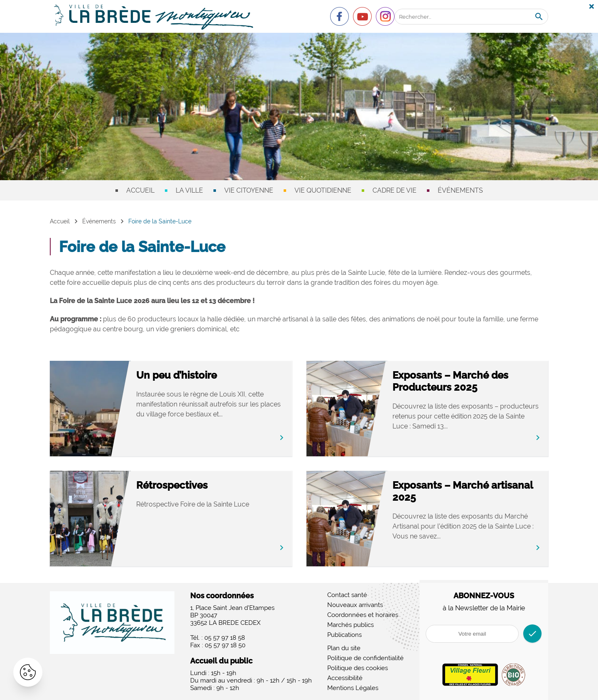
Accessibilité (345, 678)
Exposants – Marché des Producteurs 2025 (450, 381)
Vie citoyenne (249, 190)
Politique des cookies (358, 668)
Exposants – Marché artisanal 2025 (463, 491)
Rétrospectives (172, 485)
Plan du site (344, 648)
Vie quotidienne (323, 190)
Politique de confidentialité (365, 658)
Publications (344, 635)
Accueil (140, 190)
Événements (460, 190)
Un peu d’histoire (176, 375)
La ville (189, 190)
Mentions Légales (353, 688)
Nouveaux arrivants (355, 605)
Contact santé (347, 595)
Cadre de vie (395, 190)
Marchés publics (350, 625)
